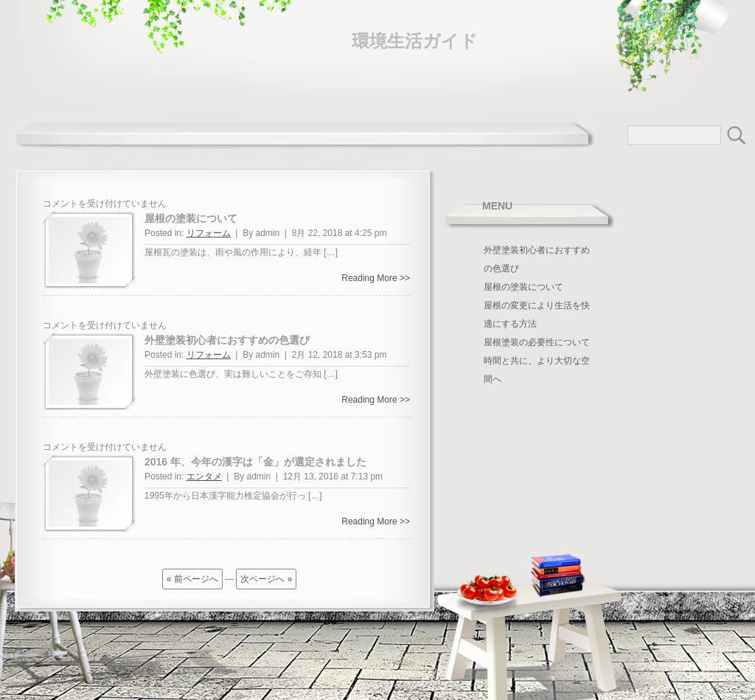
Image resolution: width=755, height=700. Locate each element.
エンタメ (204, 477)
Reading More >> (376, 278)
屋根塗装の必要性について (537, 342)
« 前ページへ (192, 579)
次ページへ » (266, 579)
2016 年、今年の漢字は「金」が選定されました (255, 462)
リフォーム (209, 233)
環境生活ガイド (415, 41)
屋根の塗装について (191, 218)
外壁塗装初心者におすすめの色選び (227, 340)
